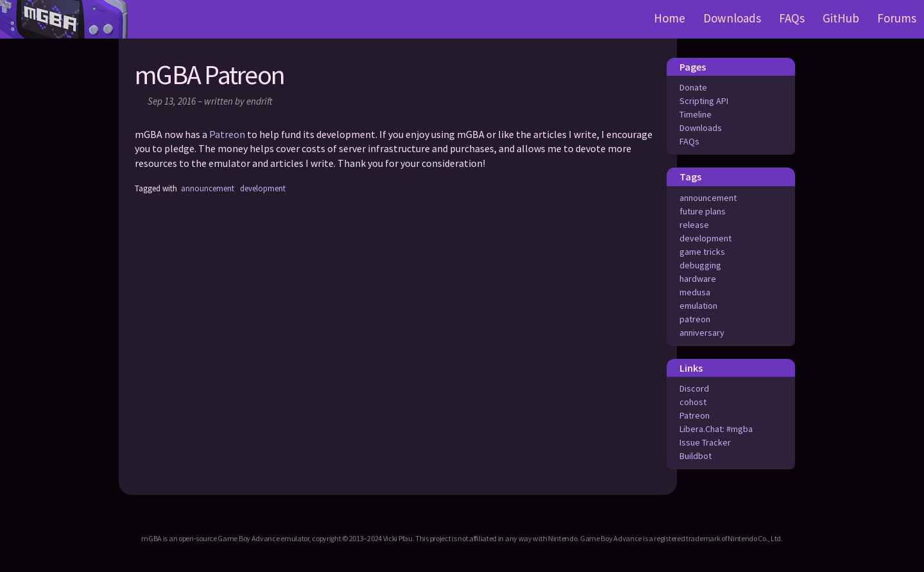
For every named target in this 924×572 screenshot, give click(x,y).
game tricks (702, 252)
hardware (698, 279)
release (694, 225)
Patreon (695, 415)
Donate (693, 87)
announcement (708, 198)
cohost (693, 402)
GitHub (841, 18)
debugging (700, 265)
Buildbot (696, 456)
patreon (695, 319)
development (706, 238)
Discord (694, 388)
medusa (695, 292)
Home (670, 18)
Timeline (696, 114)
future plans (703, 211)
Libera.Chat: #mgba (716, 429)
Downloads (732, 18)
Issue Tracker (705, 442)
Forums (897, 18)
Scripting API (704, 101)
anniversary (702, 333)
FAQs (792, 18)
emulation (698, 306)
